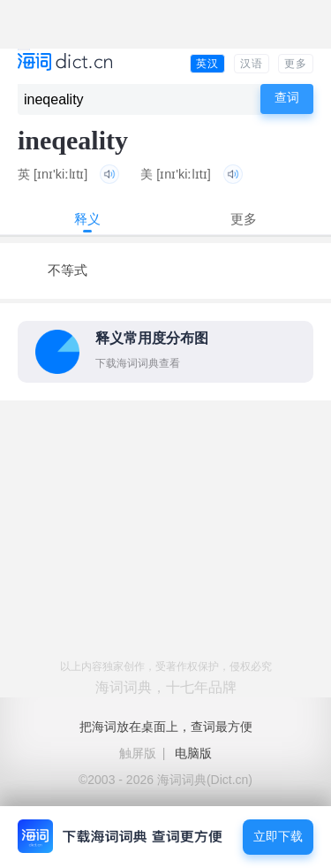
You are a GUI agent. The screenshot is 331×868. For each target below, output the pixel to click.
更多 (296, 64)
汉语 (252, 64)
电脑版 (193, 753)
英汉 (207, 64)
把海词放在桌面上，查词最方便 (166, 727)
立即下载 (278, 837)
